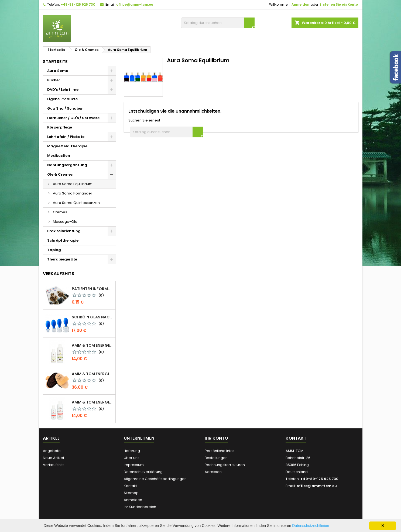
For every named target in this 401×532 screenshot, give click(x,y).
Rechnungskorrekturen (225, 465)
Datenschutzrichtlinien (311, 526)
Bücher (54, 80)
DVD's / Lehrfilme (63, 90)
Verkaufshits (59, 274)
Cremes (60, 212)
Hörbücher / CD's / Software (73, 118)
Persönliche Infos (220, 451)
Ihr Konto (216, 438)
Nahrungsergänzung (67, 165)
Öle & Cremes (60, 174)
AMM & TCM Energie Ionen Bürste (92, 374)
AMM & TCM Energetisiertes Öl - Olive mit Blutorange (92, 402)
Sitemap (131, 493)
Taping (54, 250)
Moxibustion (59, 156)
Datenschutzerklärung (143, 472)
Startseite (55, 62)
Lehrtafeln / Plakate (66, 137)
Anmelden (300, 4)
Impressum (134, 465)
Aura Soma (58, 71)
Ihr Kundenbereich (140, 507)
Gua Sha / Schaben (65, 108)
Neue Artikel (53, 458)
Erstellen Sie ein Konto (339, 4)
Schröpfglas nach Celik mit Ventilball (92, 317)
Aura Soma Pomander (73, 193)
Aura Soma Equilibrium (73, 184)
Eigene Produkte (62, 99)
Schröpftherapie (63, 240)
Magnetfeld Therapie (67, 146)
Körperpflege (60, 127)
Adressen (213, 472)
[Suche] (218, 23)
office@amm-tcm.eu (135, 4)
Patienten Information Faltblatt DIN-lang (92, 289)
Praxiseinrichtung (64, 231)
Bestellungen (216, 458)
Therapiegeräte (62, 259)
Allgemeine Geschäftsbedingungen (155, 479)
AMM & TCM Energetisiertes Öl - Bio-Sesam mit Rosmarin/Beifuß (92, 345)
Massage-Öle (65, 222)
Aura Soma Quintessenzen (76, 203)
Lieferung (132, 451)
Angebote (52, 451)
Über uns (132, 458)
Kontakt (130, 486)
